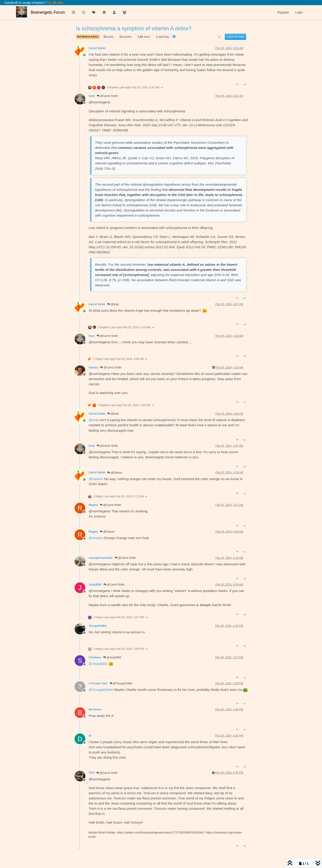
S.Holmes (95, 657)
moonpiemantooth (101, 558)
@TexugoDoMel (121, 683)
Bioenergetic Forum (48, 12)
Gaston (93, 368)
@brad (113, 304)
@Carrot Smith (107, 96)
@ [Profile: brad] (94, 420)
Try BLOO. (55, 3)
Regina (93, 505)
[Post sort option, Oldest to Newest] (219, 37)
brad (92, 96)
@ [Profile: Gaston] (96, 479)
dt (90, 736)
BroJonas (95, 709)
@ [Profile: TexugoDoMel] (101, 690)
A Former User (98, 683)
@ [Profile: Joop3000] (98, 664)
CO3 (91, 773)
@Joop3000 (112, 657)
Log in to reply (235, 37)
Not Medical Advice (88, 37)
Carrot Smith (97, 48)
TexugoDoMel (98, 626)
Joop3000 (95, 585)
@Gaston (115, 473)
